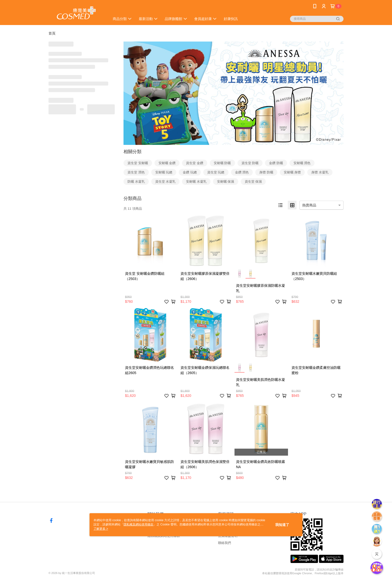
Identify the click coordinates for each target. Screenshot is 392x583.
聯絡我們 (224, 543)
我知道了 (282, 525)
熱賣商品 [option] (309, 205)
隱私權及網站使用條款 (138, 524)
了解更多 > (101, 529)
